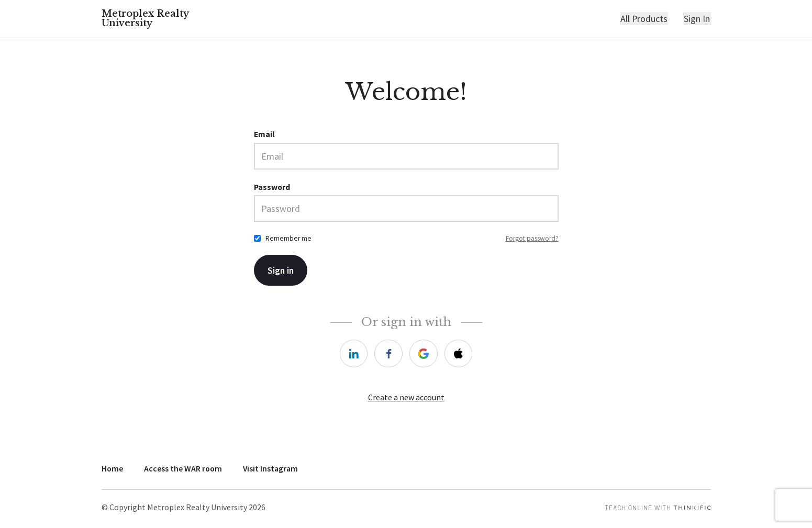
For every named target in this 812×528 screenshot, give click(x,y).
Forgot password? (532, 239)
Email (264, 135)
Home (112, 469)
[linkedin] (353, 354)
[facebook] (388, 354)
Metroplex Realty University (146, 19)
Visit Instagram (270, 469)
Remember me (288, 239)
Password (272, 187)
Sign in (281, 271)
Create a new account (406, 398)
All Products (646, 19)
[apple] (459, 354)
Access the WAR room (183, 469)
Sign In (698, 19)
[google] (424, 354)
